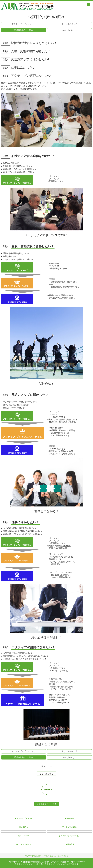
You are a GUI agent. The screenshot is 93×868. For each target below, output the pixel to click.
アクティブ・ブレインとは (24, 24)
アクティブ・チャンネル (69, 836)
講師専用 (69, 844)
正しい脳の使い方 (69, 24)
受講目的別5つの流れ (24, 30)
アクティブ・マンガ (24, 818)
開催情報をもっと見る (46, 804)
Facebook (24, 836)
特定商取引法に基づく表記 (56, 856)
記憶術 (26, 862)
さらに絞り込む (46, 774)
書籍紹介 (69, 818)
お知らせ (24, 827)
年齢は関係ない (69, 30)
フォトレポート (24, 844)
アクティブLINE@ (69, 827)
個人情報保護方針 (33, 856)
